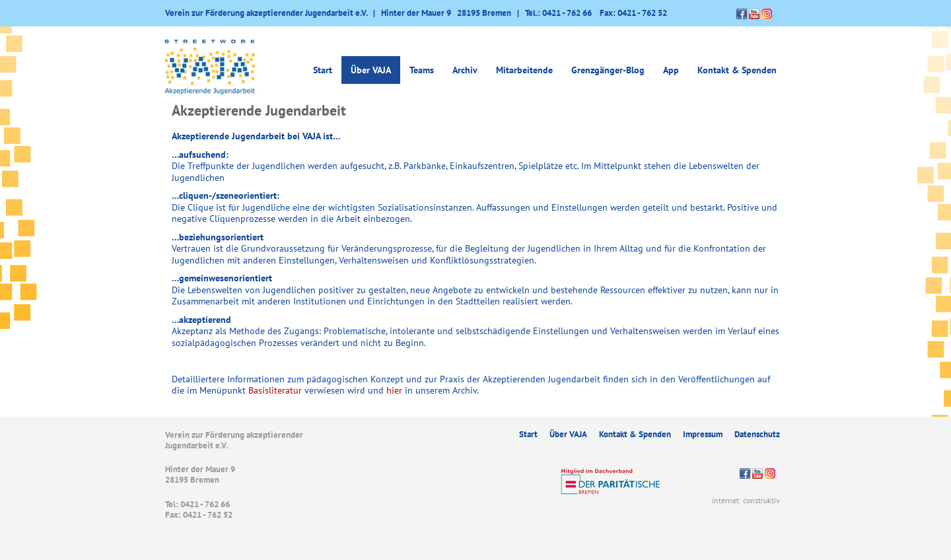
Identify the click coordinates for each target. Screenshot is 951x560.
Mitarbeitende (524, 70)
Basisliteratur (275, 390)
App (671, 70)
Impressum (703, 434)
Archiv (465, 70)
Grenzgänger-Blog (608, 70)
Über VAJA (371, 70)
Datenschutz (757, 434)
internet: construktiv (746, 500)
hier (394, 390)
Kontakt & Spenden (737, 70)
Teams (422, 70)
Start (323, 70)
